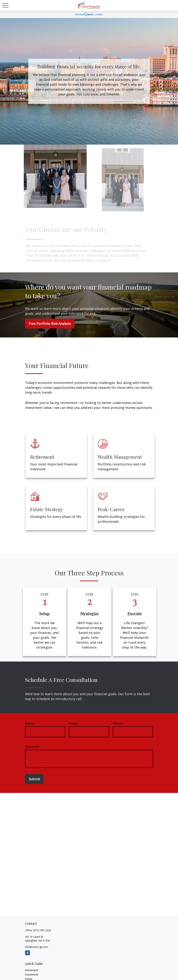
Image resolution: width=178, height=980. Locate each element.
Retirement (32, 970)
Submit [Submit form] (34, 779)
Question (32, 747)
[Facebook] (27, 953)
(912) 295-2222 (42, 930)
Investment (32, 974)
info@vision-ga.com (37, 947)
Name (30, 723)
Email (73, 723)
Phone (118, 723)
